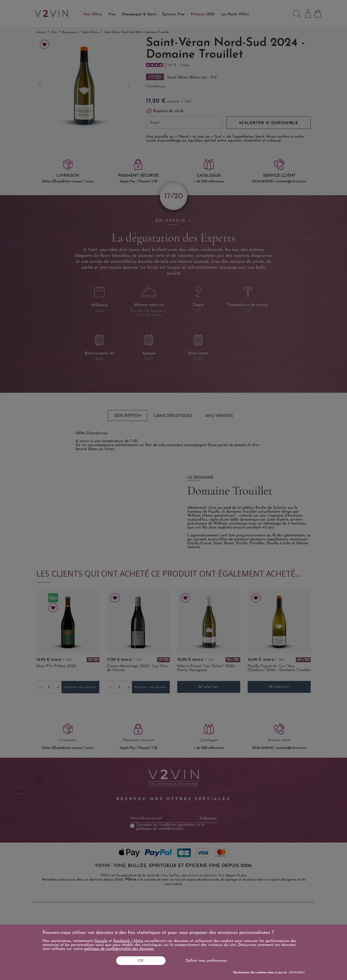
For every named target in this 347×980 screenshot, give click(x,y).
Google (101, 941)
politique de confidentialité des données (119, 949)
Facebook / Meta (128, 941)
